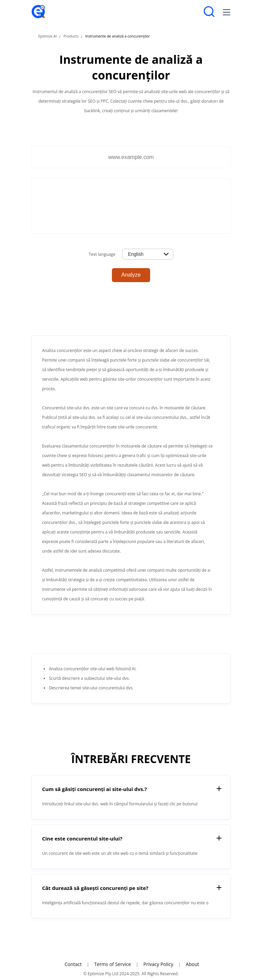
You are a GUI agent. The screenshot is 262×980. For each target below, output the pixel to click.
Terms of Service (113, 964)
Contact (73, 964)
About (192, 964)
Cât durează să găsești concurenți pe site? (95, 888)
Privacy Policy (158, 964)
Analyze (131, 275)
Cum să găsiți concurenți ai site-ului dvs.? (94, 789)
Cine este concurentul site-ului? (82, 838)
